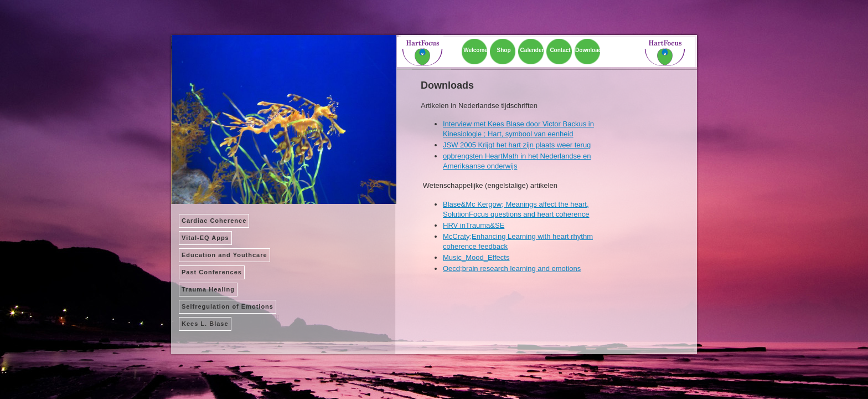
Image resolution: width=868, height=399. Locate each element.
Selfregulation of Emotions (228, 306)
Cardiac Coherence (214, 221)
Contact (560, 50)
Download (588, 50)
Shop (504, 50)
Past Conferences (212, 272)
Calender (532, 50)
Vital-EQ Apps (205, 238)
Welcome (476, 50)
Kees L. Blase (205, 324)
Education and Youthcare (224, 255)
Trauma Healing (208, 289)
